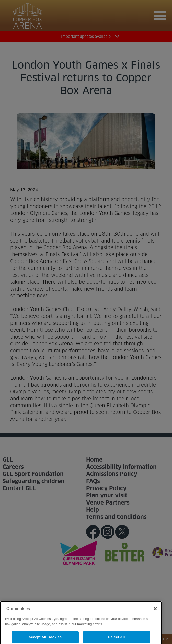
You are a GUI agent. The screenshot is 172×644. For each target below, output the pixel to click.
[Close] (155, 615)
